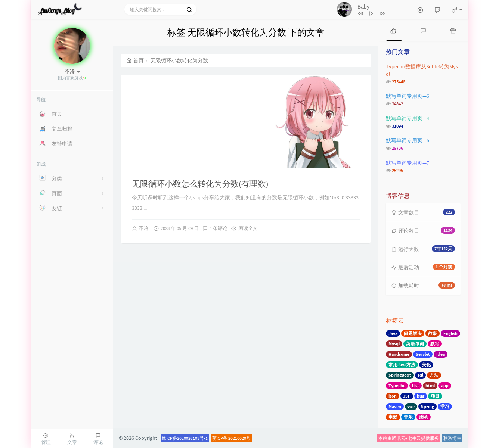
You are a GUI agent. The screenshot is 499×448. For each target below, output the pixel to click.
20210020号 (239, 438)
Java (393, 333)
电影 (393, 417)
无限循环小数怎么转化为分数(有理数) (200, 184)
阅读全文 (248, 228)
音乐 (408, 417)
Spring (427, 406)
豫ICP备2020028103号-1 (185, 438)
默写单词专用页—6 (407, 96)
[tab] (393, 30)
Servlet (423, 354)
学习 (445, 406)
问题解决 (413, 333)
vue (411, 406)
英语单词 (415, 344)
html (430, 385)
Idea (441, 354)
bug (421, 396)
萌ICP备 (220, 438)
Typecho (397, 385)
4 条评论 (218, 228)
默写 (435, 344)
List (416, 385)
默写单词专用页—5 (407, 140)
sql (420, 375)
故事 (433, 333)
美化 (426, 365)
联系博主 (452, 438)
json (393, 396)
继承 (424, 417)
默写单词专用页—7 (407, 163)
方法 (434, 375)
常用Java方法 (402, 365)
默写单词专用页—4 (407, 118)
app (445, 385)
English (450, 333)
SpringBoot (400, 375)
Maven (395, 406)
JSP (407, 396)
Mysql (394, 344)
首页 (135, 60)
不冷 (144, 228)
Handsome (399, 354)
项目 (435, 396)
